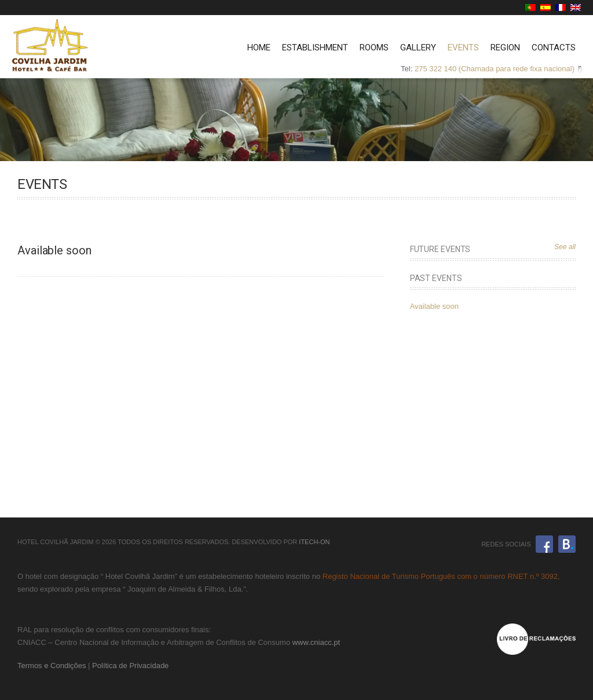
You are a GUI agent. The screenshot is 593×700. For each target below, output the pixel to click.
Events (463, 48)
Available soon (434, 306)
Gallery (418, 48)
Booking (567, 544)
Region (505, 48)
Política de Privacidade (130, 666)
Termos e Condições (52, 666)
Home (259, 48)
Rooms (374, 48)
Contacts (554, 48)
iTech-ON (314, 542)
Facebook (544, 544)
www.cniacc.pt (316, 642)
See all (565, 247)
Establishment (315, 48)
